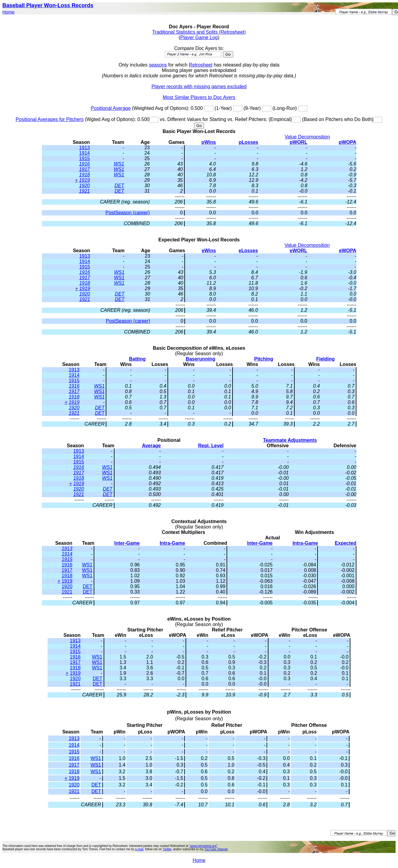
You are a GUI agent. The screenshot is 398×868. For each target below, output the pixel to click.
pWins (209, 142)
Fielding (325, 359)
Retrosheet (201, 65)
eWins (209, 251)
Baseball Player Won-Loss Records (48, 5)
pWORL (299, 142)
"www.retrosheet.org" (203, 846)
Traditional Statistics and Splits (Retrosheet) (199, 32)
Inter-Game (127, 543)
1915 (85, 158)
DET (119, 186)
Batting (137, 359)
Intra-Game (172, 543)
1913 (85, 148)
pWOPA (347, 142)
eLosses (248, 251)
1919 (85, 180)
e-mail (139, 849)
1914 (85, 153)
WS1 (119, 164)
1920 (85, 186)
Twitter (167, 849)
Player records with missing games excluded (199, 87)
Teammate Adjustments (290, 440)
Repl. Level (211, 446)
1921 (85, 191)
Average (151, 446)
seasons (158, 65)
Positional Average (111, 108)
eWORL (299, 251)
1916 (85, 164)
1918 (85, 175)
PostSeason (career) (128, 213)
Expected (345, 543)
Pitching (264, 359)
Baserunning (201, 359)
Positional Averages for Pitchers (50, 119)
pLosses (248, 142)
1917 (85, 169)
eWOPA (348, 251)
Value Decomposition (307, 137)
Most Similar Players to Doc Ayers (199, 97)
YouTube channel (216, 849)
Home (8, 12)
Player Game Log (199, 37)
